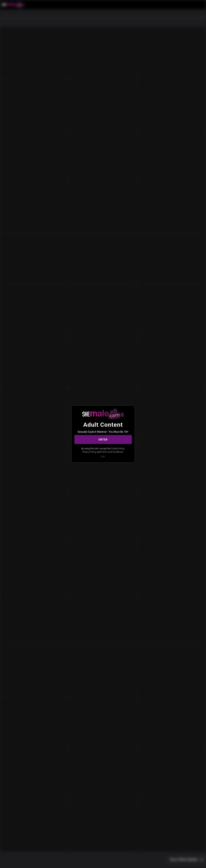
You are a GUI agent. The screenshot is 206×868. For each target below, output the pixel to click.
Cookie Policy (118, 449)
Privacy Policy (89, 452)
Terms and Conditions (112, 452)
